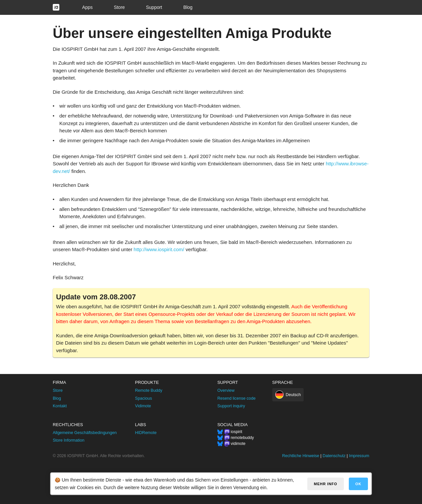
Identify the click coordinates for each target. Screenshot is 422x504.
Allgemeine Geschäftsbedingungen (85, 433)
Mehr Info (326, 484)
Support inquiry (231, 406)
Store (119, 7)
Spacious (144, 398)
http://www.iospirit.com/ (159, 249)
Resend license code (236, 398)
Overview (226, 390)
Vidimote (143, 406)
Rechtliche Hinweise (301, 456)
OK (359, 484)
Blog (188, 7)
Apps (87, 7)
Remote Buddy (149, 390)
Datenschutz (334, 456)
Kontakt (60, 406)
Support (154, 7)
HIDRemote (146, 433)
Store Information (69, 440)
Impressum (359, 456)
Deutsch (293, 395)
